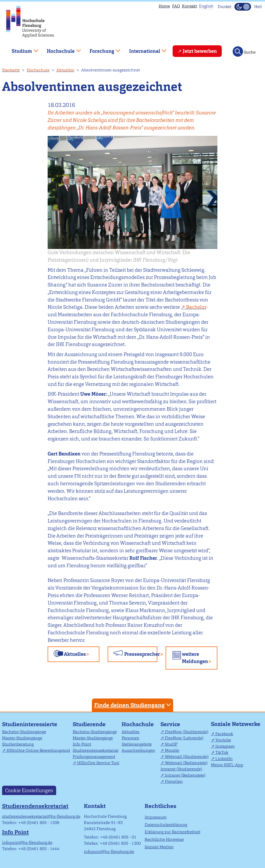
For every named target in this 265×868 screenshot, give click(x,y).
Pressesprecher (141, 654)
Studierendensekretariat (96, 750)
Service (170, 724)
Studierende (89, 724)
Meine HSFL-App (227, 765)
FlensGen (174, 781)
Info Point (82, 744)
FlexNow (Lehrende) (184, 738)
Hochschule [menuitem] (60, 49)
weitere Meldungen (195, 658)
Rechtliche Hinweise (164, 839)
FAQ (176, 6)
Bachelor (196, 307)
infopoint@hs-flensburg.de (27, 843)
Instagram (225, 746)
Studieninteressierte (30, 724)
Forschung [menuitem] (101, 49)
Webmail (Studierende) (187, 757)
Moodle (172, 750)
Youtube (223, 740)
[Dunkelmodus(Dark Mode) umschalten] (243, 7)
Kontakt (189, 6)
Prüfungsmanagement (94, 757)
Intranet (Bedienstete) (185, 775)
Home (164, 6)
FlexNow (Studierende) (187, 732)
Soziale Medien (159, 847)
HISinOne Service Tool (98, 763)
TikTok (222, 752)
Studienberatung (18, 744)
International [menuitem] (144, 49)
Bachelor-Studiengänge (24, 732)
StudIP (171, 744)
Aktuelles (65, 70)
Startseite (11, 70)
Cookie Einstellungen (29, 790)
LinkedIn (224, 759)
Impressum (156, 817)
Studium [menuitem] (21, 49)
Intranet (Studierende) (181, 769)
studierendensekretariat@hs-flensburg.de (41, 816)
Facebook (224, 734)
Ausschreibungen (138, 750)
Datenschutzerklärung (166, 825)
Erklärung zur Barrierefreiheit (172, 832)
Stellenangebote (137, 744)
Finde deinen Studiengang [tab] (133, 705)
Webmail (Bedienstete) (186, 763)
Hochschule (38, 70)
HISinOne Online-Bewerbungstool (38, 750)
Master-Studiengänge (22, 738)
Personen (130, 738)
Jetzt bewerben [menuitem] (200, 51)
